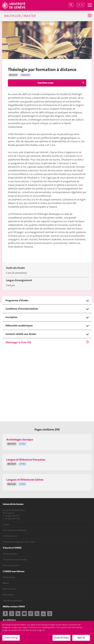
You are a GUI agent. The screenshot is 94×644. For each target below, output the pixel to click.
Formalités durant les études (15, 560)
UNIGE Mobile (9, 577)
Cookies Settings (11, 638)
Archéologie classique (20, 440)
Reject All (81, 638)
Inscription (11, 317)
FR (79, 5)
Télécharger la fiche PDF (47, 343)
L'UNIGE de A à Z (10, 536)
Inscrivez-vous (46, 83)
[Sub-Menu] (89, 16)
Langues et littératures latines (25, 480)
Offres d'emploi (9, 589)
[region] (47, 632)
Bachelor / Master (20, 16)
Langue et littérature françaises (26, 460)
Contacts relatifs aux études (21, 334)
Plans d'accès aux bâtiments (15, 530)
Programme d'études (17, 300)
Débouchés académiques (19, 326)
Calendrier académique (13, 601)
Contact (6, 524)
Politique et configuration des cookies (19, 542)
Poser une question (11, 565)
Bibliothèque (8, 595)
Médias (6, 583)
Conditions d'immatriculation (22, 309)
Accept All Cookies (62, 638)
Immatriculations (10, 554)
